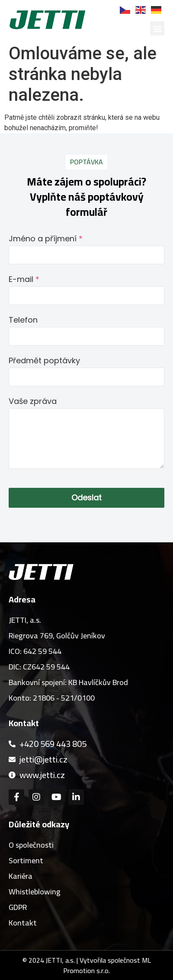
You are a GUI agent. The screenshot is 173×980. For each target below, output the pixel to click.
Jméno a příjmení (46, 239)
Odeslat (86, 498)
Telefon (23, 320)
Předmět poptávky (44, 360)
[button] (157, 28)
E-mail (24, 279)
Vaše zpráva (33, 401)
